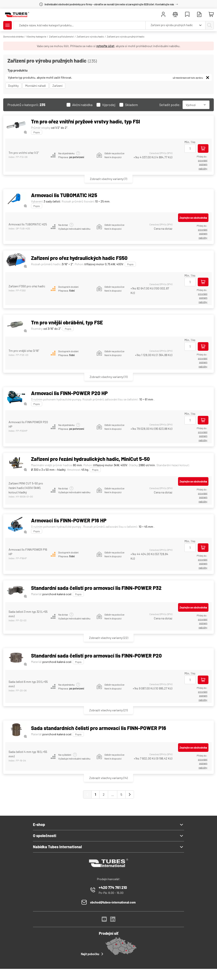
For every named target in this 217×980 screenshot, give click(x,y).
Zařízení (57, 86)
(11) (109, 377)
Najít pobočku (93, 954)
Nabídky (203, 168)
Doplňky (13, 86)
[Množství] (190, 148)
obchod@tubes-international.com (113, 902)
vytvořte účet (105, 46)
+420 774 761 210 (113, 887)
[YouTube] (104, 920)
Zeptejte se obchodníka (193, 218)
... (113, 794)
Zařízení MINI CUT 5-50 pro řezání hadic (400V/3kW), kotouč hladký (26, 488)
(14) (108, 778)
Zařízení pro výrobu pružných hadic (126, 36)
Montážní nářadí (36, 86)
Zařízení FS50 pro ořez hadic (27, 286)
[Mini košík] (211, 15)
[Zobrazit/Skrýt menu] (7, 25)
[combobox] (175, 25)
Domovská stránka (13, 36)
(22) (109, 638)
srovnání (203, 160)
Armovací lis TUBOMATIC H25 (28, 224)
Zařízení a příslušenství (61, 36)
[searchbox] (80, 25)
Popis (37, 132)
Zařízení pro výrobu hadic (90, 36)
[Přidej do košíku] (203, 148)
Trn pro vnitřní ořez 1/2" (24, 153)
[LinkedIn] (113, 920)
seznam (203, 164)
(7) (108, 179)
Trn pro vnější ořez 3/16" (24, 351)
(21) (108, 710)
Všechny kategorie (36, 36)
